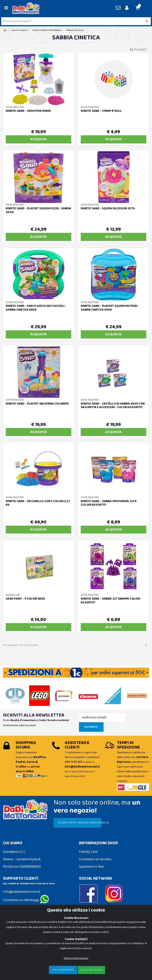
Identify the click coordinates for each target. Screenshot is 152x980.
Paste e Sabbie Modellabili (47, 30)
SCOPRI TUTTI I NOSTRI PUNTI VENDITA (80, 823)
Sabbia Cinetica (75, 30)
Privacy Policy (13, 935)
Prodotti (138, 50)
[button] (139, 8)
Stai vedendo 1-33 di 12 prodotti (21, 645)
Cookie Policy (13, 928)
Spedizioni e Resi (92, 867)
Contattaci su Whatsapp (26, 900)
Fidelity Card (88, 852)
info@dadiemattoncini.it (22, 892)
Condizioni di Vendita (95, 859)
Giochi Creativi (20, 30)
